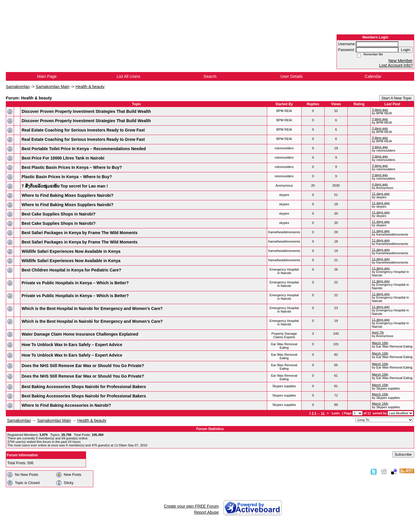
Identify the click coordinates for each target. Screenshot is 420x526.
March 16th (380, 343)
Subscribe (403, 454)
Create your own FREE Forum (191, 506)
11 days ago (381, 194)
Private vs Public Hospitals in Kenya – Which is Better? (75, 283)
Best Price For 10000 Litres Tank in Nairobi (63, 158)
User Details (291, 76)
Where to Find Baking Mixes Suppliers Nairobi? (68, 195)
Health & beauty (90, 87)
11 (323, 413)
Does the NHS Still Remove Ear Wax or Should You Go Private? (83, 366)
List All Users (128, 76)
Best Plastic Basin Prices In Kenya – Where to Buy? (72, 167)
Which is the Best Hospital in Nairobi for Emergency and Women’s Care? (92, 308)
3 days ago (380, 110)
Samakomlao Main (52, 87)
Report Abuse (206, 512)
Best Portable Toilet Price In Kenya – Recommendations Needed (84, 149)
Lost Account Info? (396, 65)
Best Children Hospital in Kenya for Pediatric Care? (71, 270)
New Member (401, 61)
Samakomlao (18, 87)
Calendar (373, 76)
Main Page (47, 76)
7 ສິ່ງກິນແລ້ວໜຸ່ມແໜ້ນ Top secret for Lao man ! (65, 186)
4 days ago (380, 184)
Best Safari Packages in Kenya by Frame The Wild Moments (79, 233)
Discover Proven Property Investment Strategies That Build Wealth (86, 111)
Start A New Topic (397, 98)
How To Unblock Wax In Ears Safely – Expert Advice (72, 345)
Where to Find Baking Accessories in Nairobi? (66, 405)
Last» (336, 413)
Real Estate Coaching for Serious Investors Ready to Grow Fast (83, 130)
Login (406, 50)
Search (210, 76)
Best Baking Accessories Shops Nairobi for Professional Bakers (84, 387)
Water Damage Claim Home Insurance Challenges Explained (80, 334)
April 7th (378, 332)
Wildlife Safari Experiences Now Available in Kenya (71, 251)
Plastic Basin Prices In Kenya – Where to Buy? (67, 177)
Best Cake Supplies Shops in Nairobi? (59, 214)
